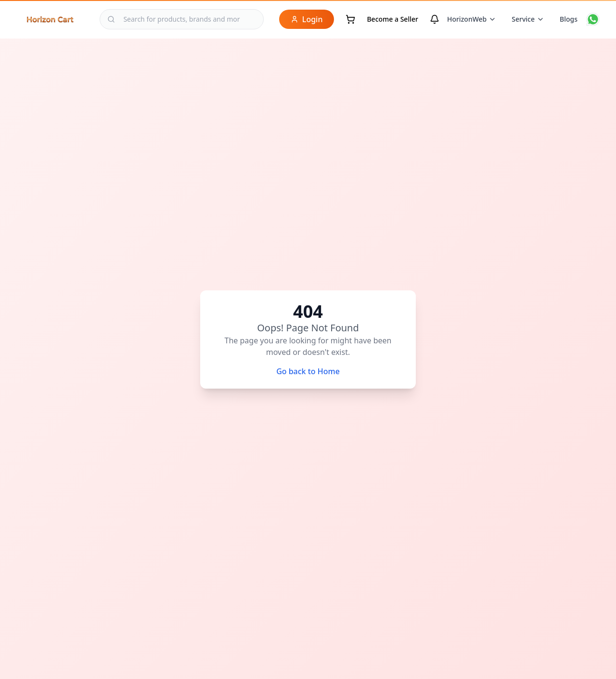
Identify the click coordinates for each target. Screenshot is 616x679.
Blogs (569, 19)
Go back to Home (308, 371)
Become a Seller (392, 19)
